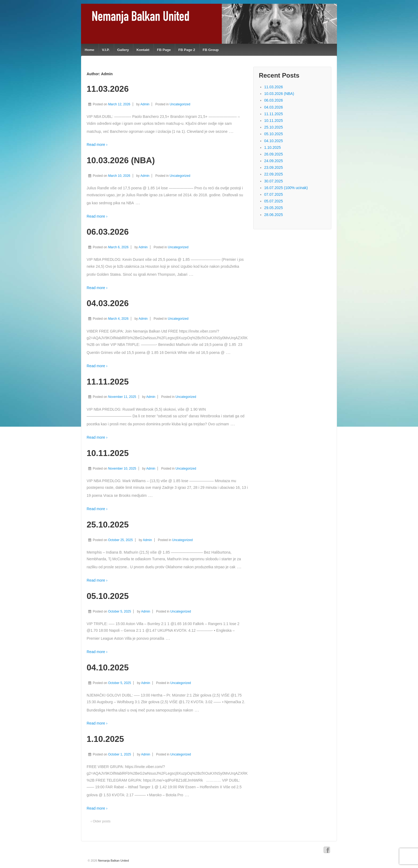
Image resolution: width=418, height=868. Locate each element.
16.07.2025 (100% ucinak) (286, 188)
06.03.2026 (108, 232)
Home (90, 50)
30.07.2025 (274, 181)
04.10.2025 (108, 667)
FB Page (164, 50)
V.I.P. (106, 50)
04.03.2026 (108, 303)
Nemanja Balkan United (113, 861)
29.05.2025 (274, 208)
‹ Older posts (101, 821)
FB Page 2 (187, 50)
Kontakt (143, 50)
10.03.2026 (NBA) (121, 160)
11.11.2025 (108, 382)
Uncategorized (180, 104)
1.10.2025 (105, 739)
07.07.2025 (274, 194)
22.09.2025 (274, 174)
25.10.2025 (108, 525)
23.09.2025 (274, 167)
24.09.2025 (274, 161)
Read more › (97, 145)
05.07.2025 (274, 201)
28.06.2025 (274, 215)
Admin (145, 104)
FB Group (211, 50)
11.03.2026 (108, 89)
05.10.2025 (108, 596)
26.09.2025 (274, 154)
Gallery (123, 50)
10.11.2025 (108, 453)
